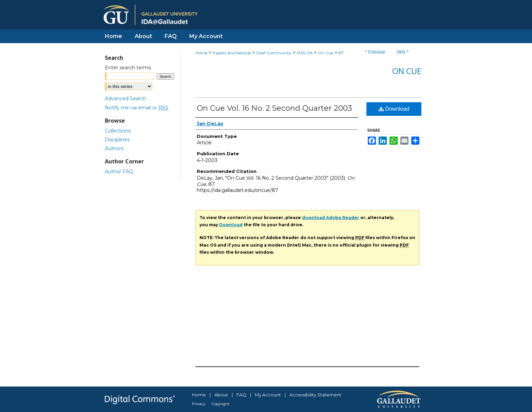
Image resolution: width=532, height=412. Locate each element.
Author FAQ (119, 172)
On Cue (326, 53)
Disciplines (117, 140)
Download (394, 109)
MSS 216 (305, 53)
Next (401, 51)
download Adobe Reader (331, 218)
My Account (268, 395)
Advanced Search (126, 98)
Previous (377, 51)
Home (201, 53)
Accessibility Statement (315, 395)
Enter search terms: (128, 68)
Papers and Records (232, 53)
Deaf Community (274, 53)
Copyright (221, 404)
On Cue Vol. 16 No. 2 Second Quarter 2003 (274, 108)
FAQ (241, 395)
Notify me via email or (137, 108)
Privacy (199, 404)
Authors (114, 148)
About (221, 395)
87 (341, 53)
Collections (118, 131)
